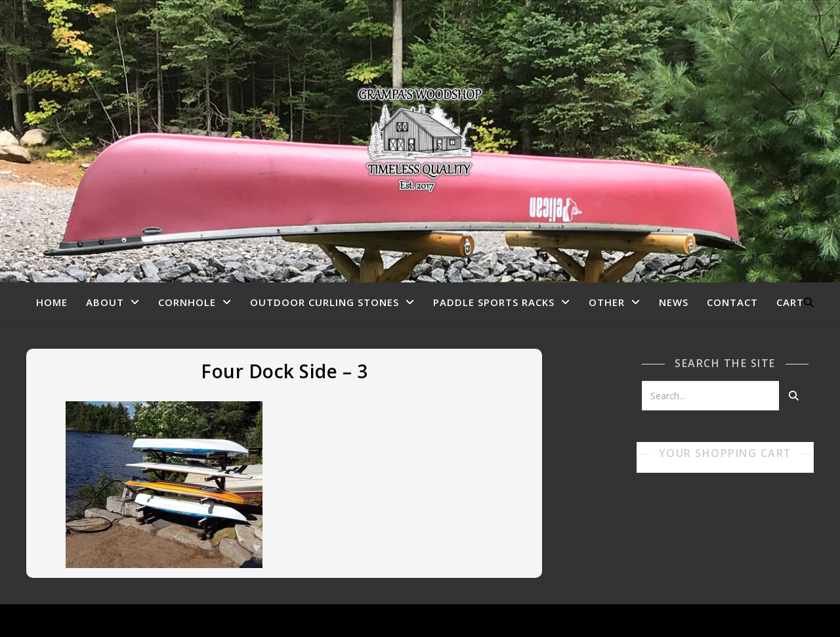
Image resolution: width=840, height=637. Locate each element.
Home (52, 302)
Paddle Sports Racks (494, 302)
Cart (790, 302)
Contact (732, 302)
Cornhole (187, 302)
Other (607, 302)
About (105, 302)
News (674, 302)
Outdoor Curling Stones (325, 302)
